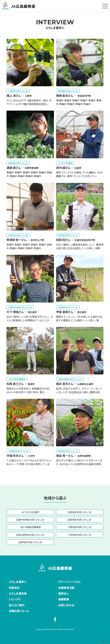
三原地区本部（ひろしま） (80, 527)
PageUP (104, 641)
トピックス (15, 599)
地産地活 (14, 588)
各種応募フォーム (19, 611)
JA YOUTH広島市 (30, 512)
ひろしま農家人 (55, 24)
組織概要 (64, 599)
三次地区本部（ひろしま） (80, 535)
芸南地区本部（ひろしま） (80, 520)
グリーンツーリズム (70, 582)
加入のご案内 (17, 605)
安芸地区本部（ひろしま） (80, 512)
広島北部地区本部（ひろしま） (30, 535)
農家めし (64, 593)
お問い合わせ (66, 605)
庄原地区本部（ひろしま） (30, 542)
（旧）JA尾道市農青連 (30, 527)
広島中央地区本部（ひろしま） (30, 520)
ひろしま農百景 (18, 593)
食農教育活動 (66, 588)
